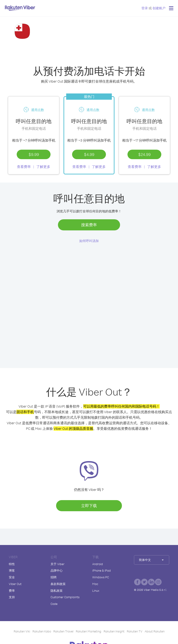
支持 (12, 597)
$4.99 (89, 154)
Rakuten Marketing (89, 631)
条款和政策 (58, 584)
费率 (12, 591)
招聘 (54, 577)
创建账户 (159, 8)
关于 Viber (57, 564)
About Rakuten (155, 631)
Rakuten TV (135, 631)
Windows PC (101, 577)
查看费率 (24, 167)
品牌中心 (57, 570)
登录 (145, 8)
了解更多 (43, 167)
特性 (12, 564)
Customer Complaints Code (65, 600)
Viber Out (15, 584)
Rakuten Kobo (42, 631)
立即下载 (89, 506)
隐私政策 (57, 591)
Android (98, 564)
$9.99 (34, 154)
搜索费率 (89, 225)
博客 (12, 570)
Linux (96, 591)
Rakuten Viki (22, 631)
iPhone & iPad (102, 570)
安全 (12, 577)
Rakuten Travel (63, 631)
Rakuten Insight (114, 631)
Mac (95, 584)
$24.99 (144, 154)
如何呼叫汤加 (89, 241)
